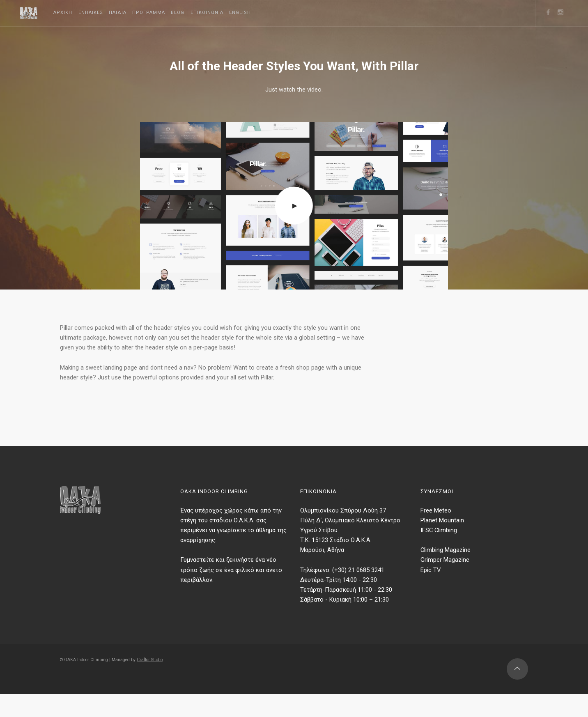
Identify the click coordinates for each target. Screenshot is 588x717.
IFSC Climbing (441, 551)
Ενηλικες (99, 13)
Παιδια (132, 13)
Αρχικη (66, 13)
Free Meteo (437, 530)
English (278, 13)
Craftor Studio (160, 691)
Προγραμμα (169, 13)
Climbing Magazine (448, 573)
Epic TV (431, 594)
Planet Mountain (444, 541)
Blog (204, 13)
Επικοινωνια (239, 13)
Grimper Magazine (447, 583)
